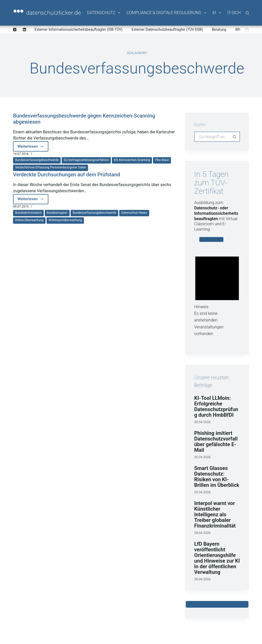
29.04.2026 (202, 492)
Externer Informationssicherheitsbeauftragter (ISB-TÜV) (79, 29)
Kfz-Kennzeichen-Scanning (132, 160)
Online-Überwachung (29, 220)
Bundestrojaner (57, 213)
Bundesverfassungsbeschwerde (37, 160)
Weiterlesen (33, 148)
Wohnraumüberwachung (65, 220)
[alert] (217, 294)
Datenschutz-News (134, 213)
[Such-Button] (235, 137)
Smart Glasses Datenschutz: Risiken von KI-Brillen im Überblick (217, 477)
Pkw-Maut (162, 160)
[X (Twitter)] (15, 30)
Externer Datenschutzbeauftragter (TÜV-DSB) (167, 29)
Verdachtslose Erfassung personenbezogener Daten (51, 167)
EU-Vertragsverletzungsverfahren (86, 160)
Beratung (219, 29)
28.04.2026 (202, 533)
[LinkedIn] (24, 30)
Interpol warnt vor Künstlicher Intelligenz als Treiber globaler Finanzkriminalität (215, 514)
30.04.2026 (202, 422)
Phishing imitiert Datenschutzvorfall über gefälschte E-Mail (216, 442)
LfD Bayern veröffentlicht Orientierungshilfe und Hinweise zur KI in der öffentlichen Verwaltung (217, 558)
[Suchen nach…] (212, 137)
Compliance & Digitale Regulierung (167, 13)
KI (217, 13)
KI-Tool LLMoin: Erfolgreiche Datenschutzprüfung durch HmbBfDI (216, 406)
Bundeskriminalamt (28, 213)
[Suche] (247, 13)
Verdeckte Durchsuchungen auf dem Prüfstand (67, 175)
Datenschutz (104, 13)
